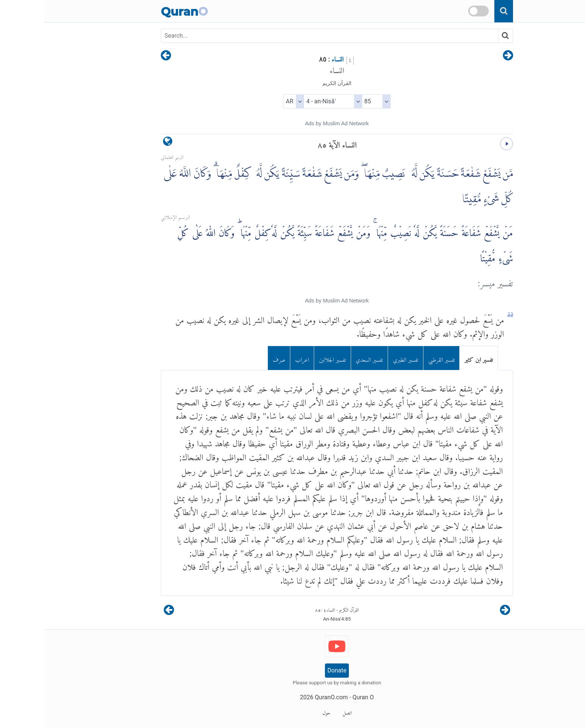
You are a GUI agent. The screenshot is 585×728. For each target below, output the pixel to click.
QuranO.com (287, 697)
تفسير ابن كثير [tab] (434, 358)
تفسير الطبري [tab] (361, 358)
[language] (123, 143)
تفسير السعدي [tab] (325, 358)
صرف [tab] (235, 358)
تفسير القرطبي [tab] (397, 358)
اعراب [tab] (258, 358)
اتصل (303, 712)
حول (282, 712)
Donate (293, 670)
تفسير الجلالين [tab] (288, 358)
